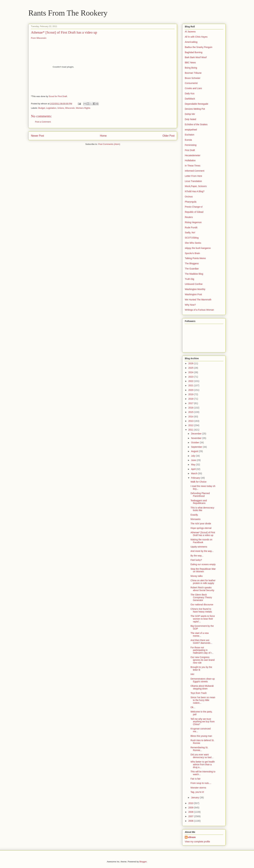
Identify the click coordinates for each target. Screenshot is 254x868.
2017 (191, 403)
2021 (191, 385)
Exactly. (194, 515)
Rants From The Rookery (68, 13)
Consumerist (191, 83)
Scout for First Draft (58, 96)
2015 (191, 412)
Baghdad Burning (194, 52)
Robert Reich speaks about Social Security (202, 589)
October (195, 443)
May (193, 465)
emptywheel (191, 130)
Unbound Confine (194, 284)
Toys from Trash (199, 693)
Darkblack (190, 99)
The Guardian (192, 269)
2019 (191, 394)
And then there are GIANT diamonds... (201, 642)
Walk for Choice (198, 482)
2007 (191, 816)
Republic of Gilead (194, 212)
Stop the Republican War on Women (203, 570)
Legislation (51, 108)
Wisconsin (70, 108)
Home (103, 136)
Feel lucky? (196, 560)
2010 (191, 803)
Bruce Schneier (193, 78)
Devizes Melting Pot (195, 109)
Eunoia (188, 140)
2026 (191, 363)
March (194, 473)
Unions (61, 108)
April (194, 469)
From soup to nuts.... (201, 783)
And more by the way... (202, 551)
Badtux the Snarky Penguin (199, 47)
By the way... (197, 556)
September (197, 447)
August (195, 451)
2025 (191, 368)
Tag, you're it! (197, 792)
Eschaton (190, 135)
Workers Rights (83, 108)
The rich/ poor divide (201, 524)
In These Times (193, 166)
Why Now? (190, 305)
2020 (191, 390)
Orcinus (189, 197)
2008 (191, 812)
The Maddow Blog (194, 274)
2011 (191, 430)
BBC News (190, 63)
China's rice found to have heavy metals (201, 610)
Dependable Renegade (196, 104)
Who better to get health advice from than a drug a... (203, 764)
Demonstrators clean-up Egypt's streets (203, 680)
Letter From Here (193, 176)
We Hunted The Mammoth (198, 300)
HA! (192, 674)
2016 (191, 408)
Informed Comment (195, 171)
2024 (191, 372)
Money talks (197, 576)
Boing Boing (191, 68)
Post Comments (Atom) (109, 144)
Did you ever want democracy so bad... (202, 756)
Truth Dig (189, 279)
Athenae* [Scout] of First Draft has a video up (203, 534)
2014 (191, 417)
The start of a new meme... (200, 634)
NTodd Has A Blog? (195, 191)
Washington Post (193, 294)
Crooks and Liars (193, 88)
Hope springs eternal (201, 528)
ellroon (192, 837)
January (195, 798)
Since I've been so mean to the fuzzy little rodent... (203, 700)
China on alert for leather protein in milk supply (203, 582)
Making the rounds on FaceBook (201, 541)
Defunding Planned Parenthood (200, 495)
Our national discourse (202, 605)
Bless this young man (201, 736)
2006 (191, 821)
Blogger (143, 862)
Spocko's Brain (192, 253)
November (196, 438)
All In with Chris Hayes (196, 37)
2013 (191, 421)
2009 (191, 808)
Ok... (193, 707)
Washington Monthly (195, 289)
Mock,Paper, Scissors (196, 186)
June (194, 460)
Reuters (189, 217)
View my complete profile (197, 842)
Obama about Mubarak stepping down (202, 687)
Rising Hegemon (193, 222)
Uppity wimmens (199, 547)
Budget (42, 108)
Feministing (191, 145)
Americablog (191, 42)
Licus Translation (193, 181)
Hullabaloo (190, 160)
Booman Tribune (193, 73)
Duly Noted (190, 119)
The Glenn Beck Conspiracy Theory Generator (201, 597)
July (193, 456)
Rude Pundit (191, 227)
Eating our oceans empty (203, 564)
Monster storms (198, 788)
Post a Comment (43, 122)
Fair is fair (195, 779)
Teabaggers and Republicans (199, 502)
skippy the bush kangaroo (198, 248)
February (196, 478)
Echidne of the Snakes (196, 124)
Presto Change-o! (194, 207)
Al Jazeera (190, 32)
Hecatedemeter (193, 155)
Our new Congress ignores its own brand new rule (202, 660)
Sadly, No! (190, 233)
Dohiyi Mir (190, 114)
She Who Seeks (193, 243)
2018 (191, 399)
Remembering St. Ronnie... (199, 749)
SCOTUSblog (192, 238)
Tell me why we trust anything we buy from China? (202, 722)
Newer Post (38, 136)
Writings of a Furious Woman (199, 310)
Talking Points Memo (195, 258)
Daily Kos (190, 93)
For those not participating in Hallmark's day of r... (202, 650)
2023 (191, 377)
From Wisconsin (38, 38)
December (196, 434)
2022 (191, 381)
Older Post (168, 136)
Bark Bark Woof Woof (196, 57)
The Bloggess (192, 263)
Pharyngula (191, 202)
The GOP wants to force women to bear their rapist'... (203, 619)
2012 (191, 425)
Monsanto (195, 519)
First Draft (190, 150)
